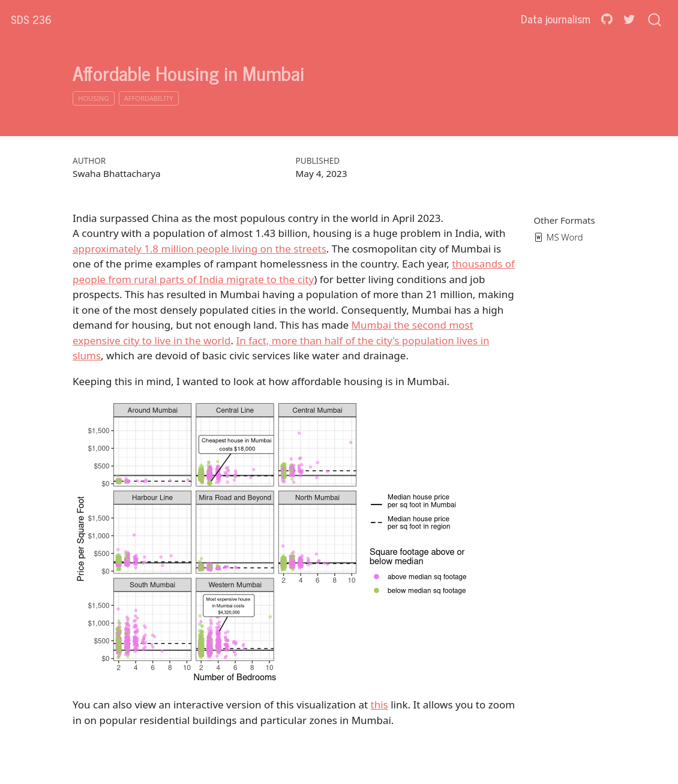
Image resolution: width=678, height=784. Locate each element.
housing (93, 98)
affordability (149, 98)
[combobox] (655, 19)
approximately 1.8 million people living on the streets (199, 249)
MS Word (559, 237)
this (379, 705)
